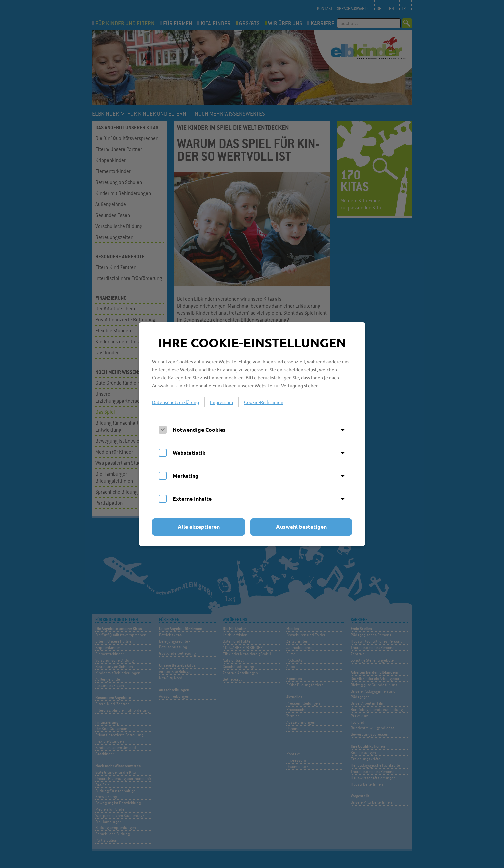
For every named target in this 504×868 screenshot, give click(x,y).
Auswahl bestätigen (301, 526)
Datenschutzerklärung (175, 402)
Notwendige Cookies (199, 429)
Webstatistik (189, 452)
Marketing (186, 475)
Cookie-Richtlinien (264, 402)
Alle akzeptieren (199, 526)
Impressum (221, 402)
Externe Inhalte (192, 498)
